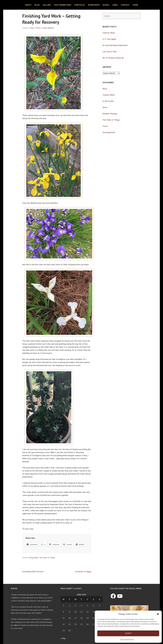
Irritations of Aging (83, 571)
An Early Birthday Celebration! (115, 45)
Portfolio (80, 5)
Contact (125, 5)
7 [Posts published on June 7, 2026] (100, 606)
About (28, 5)
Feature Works (109, 95)
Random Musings (110, 114)
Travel (105, 126)
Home (135, 5)
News (36, 558)
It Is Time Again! (109, 39)
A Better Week (109, 33)
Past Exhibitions (63, 5)
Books (106, 5)
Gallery (47, 5)
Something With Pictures (33, 571)
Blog (37, 5)
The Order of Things (47, 558)
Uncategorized (109, 132)
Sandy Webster (48, 28)
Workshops (94, 5)
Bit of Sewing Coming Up (113, 58)
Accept (128, 633)
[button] (158, 614)
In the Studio (108, 101)
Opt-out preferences (127, 639)
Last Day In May (109, 51)
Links (115, 5)
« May (63, 638)
